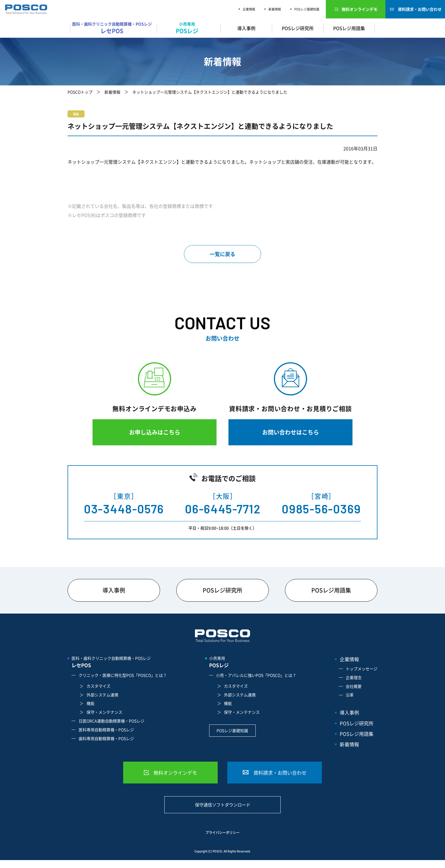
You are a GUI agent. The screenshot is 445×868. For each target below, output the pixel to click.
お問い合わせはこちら (291, 432)
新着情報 (275, 9)
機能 (91, 703)
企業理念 (354, 677)
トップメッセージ (362, 669)
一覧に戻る (222, 254)
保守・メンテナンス (104, 712)
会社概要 (354, 686)
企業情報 (249, 9)
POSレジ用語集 (349, 28)
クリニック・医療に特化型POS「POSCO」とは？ (123, 675)
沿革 (350, 695)
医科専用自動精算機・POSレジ (106, 730)
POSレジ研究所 (298, 28)
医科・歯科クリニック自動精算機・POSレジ (113, 28)
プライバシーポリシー (222, 833)
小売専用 (189, 28)
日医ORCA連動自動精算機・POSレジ (112, 721)
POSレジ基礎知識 (307, 9)
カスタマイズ (98, 686)
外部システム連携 (102, 695)
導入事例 (246, 28)
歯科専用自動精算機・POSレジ (106, 738)
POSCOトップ (80, 92)
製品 (76, 114)
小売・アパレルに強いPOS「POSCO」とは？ (256, 675)
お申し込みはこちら (155, 432)
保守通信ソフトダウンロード (223, 805)
